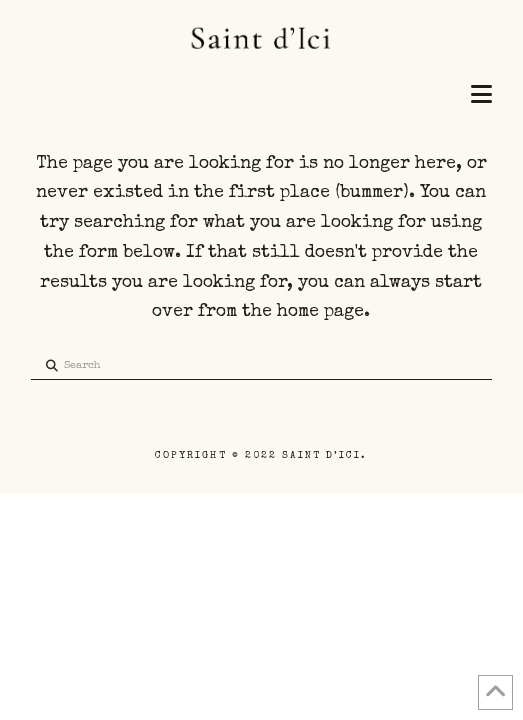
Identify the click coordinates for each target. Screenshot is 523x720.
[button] (481, 96)
